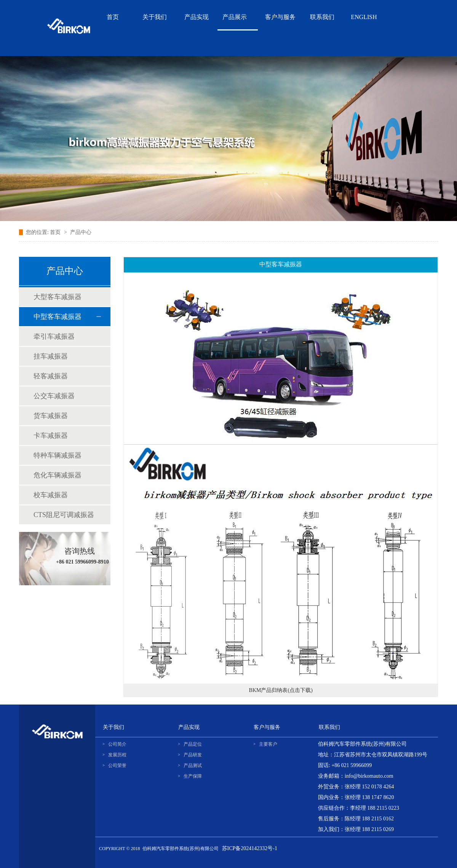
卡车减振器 (51, 436)
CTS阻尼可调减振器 (64, 515)
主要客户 (268, 744)
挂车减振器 (51, 356)
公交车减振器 (54, 396)
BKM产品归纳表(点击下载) (281, 690)
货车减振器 (51, 416)
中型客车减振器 (58, 317)
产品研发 (193, 755)
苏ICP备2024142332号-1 (250, 848)
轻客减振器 (51, 376)
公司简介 (117, 744)
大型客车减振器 (58, 297)
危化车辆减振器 (58, 475)
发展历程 (117, 755)
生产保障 (193, 776)
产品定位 (193, 744)
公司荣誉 (117, 766)
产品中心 (81, 232)
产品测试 (193, 766)
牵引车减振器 (54, 336)
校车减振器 (51, 495)
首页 (56, 232)
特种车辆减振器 (58, 455)
